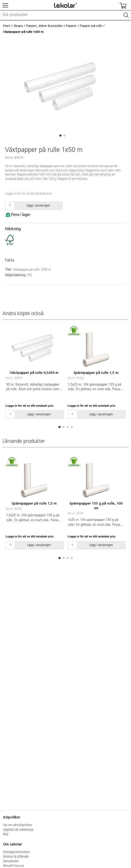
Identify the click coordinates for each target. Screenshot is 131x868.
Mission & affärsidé (16, 857)
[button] (61, 136)
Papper (71, 26)
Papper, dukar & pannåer (45, 26)
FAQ (6, 834)
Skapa (18, 26)
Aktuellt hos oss (14, 866)
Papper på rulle (91, 26)
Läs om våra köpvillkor (18, 825)
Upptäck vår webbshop (18, 830)
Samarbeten (11, 861)
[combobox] (65, 15)
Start (7, 26)
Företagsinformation (17, 852)
